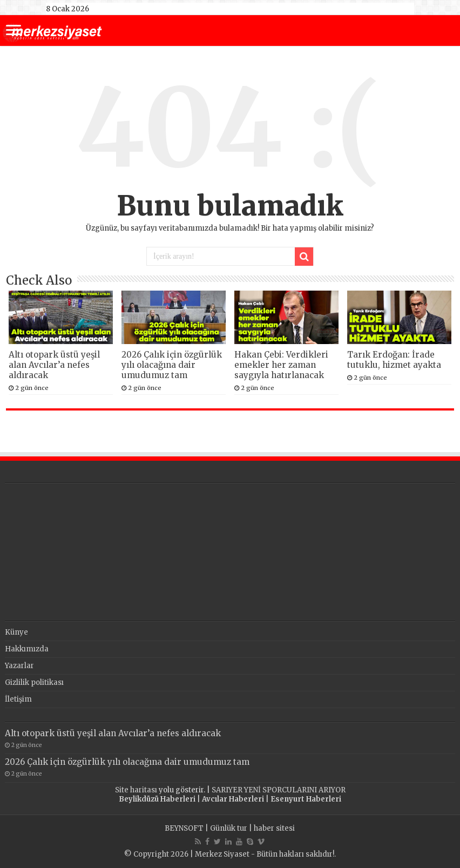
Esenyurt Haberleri (306, 799)
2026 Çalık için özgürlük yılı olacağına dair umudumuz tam (172, 365)
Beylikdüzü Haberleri (157, 799)
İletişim (18, 699)
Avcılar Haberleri (233, 799)
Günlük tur (229, 828)
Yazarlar (19, 666)
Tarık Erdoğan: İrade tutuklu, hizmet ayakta (394, 360)
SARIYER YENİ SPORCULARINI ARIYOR (279, 790)
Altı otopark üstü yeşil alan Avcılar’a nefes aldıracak (54, 365)
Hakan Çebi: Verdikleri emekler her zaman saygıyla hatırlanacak (281, 365)
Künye (16, 632)
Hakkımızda (27, 649)
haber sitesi (274, 828)
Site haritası (136, 790)
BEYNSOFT (184, 828)
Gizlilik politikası (34, 682)
